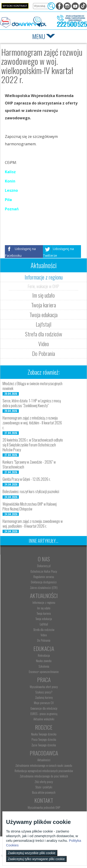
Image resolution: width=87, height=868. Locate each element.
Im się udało (43, 295)
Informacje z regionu (44, 277)
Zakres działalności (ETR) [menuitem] (44, 588)
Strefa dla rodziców (44, 334)
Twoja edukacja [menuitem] (44, 619)
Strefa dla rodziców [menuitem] (44, 630)
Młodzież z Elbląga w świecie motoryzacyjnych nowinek (32, 386)
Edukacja (44, 648)
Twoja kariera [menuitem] (44, 613)
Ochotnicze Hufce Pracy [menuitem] (44, 571)
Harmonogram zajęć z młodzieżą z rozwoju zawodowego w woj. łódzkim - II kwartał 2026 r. (32, 423)
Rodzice (44, 727)
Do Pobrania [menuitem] (44, 640)
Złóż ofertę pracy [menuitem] (44, 782)
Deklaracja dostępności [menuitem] (44, 582)
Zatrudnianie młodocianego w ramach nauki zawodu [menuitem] (44, 765)
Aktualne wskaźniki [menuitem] (44, 719)
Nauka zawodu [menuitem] (44, 661)
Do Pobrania (43, 353)
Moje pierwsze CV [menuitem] (44, 703)
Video (44, 344)
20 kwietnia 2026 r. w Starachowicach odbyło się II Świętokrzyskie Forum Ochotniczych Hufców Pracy (33, 445)
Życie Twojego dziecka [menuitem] (44, 745)
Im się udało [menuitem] (44, 608)
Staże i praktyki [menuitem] (44, 787)
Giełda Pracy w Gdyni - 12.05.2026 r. (27, 479)
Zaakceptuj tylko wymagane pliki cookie (36, 859)
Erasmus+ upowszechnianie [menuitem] (44, 672)
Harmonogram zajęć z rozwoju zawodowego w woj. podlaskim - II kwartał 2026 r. (33, 524)
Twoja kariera (43, 305)
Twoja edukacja (43, 315)
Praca (44, 679)
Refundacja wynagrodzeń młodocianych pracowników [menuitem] (44, 771)
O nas (44, 559)
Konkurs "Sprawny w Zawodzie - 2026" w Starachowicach (29, 464)
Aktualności (44, 595)
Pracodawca (44, 753)
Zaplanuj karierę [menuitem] (44, 697)
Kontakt (44, 800)
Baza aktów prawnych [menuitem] (44, 792)
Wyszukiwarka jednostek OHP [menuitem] (44, 807)
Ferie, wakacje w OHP (43, 286)
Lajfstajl (43, 324)
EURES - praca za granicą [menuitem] (44, 714)
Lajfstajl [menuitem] (44, 624)
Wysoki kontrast (15, 6)
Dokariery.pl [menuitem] (44, 566)
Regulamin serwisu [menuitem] (44, 577)
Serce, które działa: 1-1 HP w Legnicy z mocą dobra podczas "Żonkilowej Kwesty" (32, 403)
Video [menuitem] (44, 635)
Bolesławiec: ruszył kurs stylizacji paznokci (31, 491)
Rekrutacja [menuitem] (44, 655)
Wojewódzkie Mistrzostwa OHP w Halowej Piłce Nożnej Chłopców (30, 506)
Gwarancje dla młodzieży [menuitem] (44, 708)
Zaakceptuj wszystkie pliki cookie (32, 853)
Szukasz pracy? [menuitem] (44, 692)
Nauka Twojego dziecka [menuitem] (44, 734)
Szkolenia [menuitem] (44, 666)
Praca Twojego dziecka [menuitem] (44, 739)
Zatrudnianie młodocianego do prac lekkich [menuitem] (44, 776)
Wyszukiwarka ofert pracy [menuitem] (44, 687)
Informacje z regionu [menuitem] (44, 602)
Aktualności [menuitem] (44, 760)
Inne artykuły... (43, 541)
